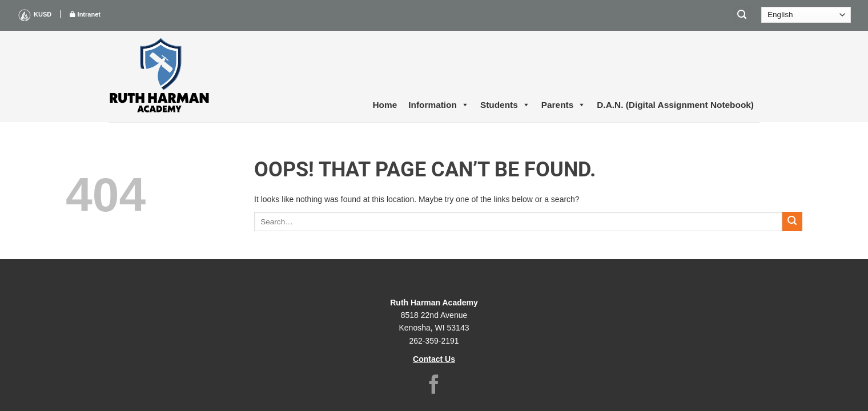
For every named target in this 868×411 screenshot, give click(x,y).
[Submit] (792, 222)
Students (505, 105)
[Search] (742, 15)
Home (385, 105)
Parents (563, 105)
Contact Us (434, 359)
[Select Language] (806, 15)
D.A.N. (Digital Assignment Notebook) (675, 105)
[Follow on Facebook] (434, 386)
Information (439, 105)
